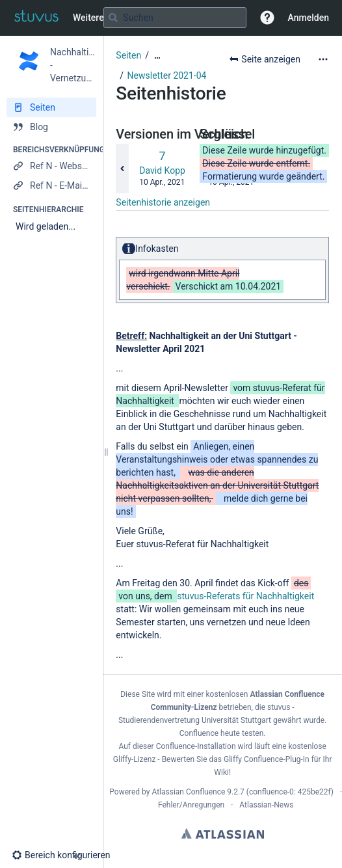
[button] (267, 18)
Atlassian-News (266, 805)
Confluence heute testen (222, 733)
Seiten (128, 55)
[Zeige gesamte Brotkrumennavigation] (157, 56)
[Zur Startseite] (36, 18)
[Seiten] (51, 107)
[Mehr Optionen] (323, 59)
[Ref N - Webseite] (51, 166)
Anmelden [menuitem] (309, 18)
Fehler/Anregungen (191, 805)
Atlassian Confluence (188, 792)
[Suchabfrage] (175, 18)
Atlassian (223, 834)
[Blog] (51, 127)
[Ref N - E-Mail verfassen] (51, 185)
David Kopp (162, 170)
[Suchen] (113, 18)
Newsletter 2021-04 (167, 75)
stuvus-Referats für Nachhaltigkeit (245, 596)
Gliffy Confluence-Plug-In (268, 759)
